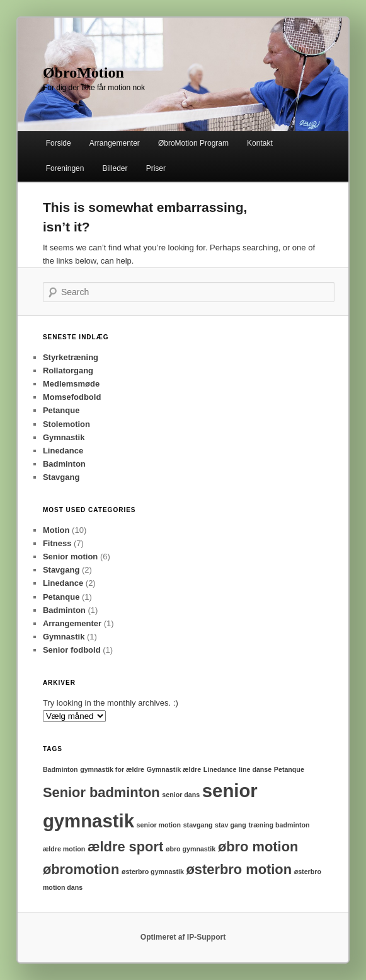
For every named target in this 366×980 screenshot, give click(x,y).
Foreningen (65, 168)
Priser (156, 168)
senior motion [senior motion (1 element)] (159, 825)
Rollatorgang (68, 370)
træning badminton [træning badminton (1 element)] (279, 825)
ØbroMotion (83, 73)
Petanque (61, 410)
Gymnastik (64, 437)
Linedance (63, 451)
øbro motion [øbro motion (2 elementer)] (258, 847)
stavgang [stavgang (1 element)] (198, 825)
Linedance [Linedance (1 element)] (220, 769)
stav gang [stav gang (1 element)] (231, 825)
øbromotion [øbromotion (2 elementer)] (81, 869)
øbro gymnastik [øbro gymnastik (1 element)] (191, 849)
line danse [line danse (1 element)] (255, 769)
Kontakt (260, 143)
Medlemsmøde (71, 384)
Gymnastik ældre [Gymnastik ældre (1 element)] (174, 769)
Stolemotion (66, 424)
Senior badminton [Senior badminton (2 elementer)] (101, 792)
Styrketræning (71, 357)
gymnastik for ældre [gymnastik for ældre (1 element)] (112, 769)
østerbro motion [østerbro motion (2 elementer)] (239, 869)
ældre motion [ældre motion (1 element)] (64, 849)
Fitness (57, 543)
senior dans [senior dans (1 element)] (181, 795)
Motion (56, 530)
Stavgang (61, 477)
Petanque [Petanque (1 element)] (289, 769)
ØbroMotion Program (193, 143)
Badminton (64, 464)
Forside (59, 143)
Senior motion (70, 557)
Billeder (115, 168)
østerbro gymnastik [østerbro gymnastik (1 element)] (153, 872)
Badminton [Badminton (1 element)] (60, 769)
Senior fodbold (72, 650)
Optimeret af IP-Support (183, 937)
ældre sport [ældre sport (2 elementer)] (125, 847)
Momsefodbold (72, 397)
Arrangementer (115, 143)
